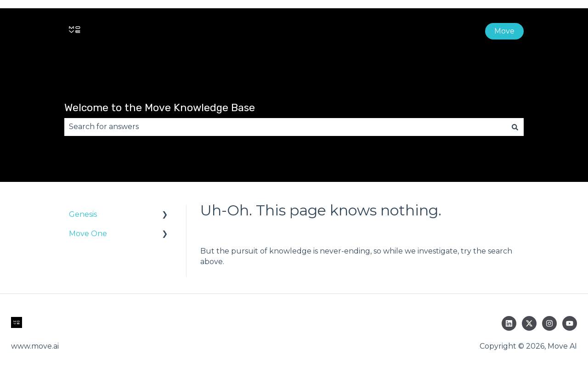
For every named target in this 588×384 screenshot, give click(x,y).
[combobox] (285, 127)
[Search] (515, 127)
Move (504, 31)
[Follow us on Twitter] (529, 323)
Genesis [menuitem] (83, 214)
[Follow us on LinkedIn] (509, 323)
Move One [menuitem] (88, 234)
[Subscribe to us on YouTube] (570, 323)
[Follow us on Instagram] (549, 323)
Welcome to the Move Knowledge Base (160, 107)
